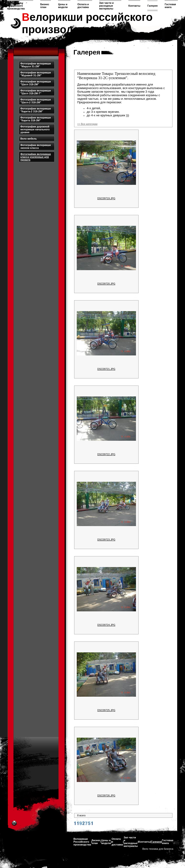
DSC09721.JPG (106, 369)
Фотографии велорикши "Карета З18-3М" (36, 119)
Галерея (152, 6)
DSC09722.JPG (106, 454)
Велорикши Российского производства (16, 6)
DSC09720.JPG (106, 284)
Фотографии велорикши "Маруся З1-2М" (36, 65)
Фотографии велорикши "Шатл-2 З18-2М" (36, 101)
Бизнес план (45, 6)
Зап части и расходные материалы (106, 6)
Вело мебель (29, 139)
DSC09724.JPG (106, 625)
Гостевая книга (170, 6)
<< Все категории (87, 124)
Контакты (134, 6)
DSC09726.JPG (106, 795)
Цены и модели (63, 6)
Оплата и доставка (83, 6)
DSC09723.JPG (106, 540)
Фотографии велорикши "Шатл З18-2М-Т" (36, 92)
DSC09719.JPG (106, 198)
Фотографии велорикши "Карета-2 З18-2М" (36, 110)
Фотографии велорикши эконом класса (36, 146)
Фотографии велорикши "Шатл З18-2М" (36, 83)
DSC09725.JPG (106, 710)
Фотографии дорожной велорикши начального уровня (35, 129)
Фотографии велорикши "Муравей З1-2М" (36, 74)
